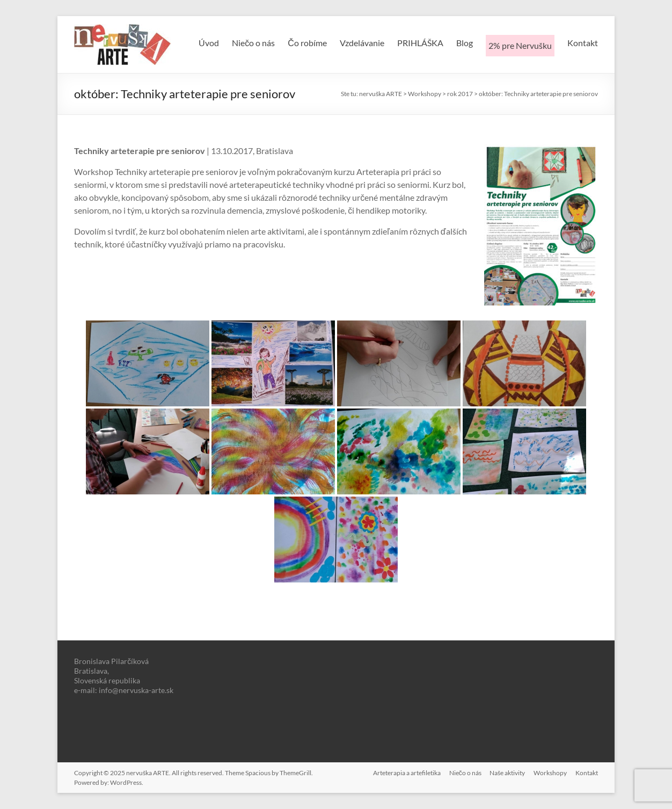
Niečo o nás (253, 43)
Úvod (209, 43)
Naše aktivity (507, 773)
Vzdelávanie (362, 43)
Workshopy (550, 773)
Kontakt (583, 43)
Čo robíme (307, 43)
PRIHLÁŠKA (420, 43)
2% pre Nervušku (520, 45)
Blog (465, 43)
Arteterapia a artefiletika (406, 773)
